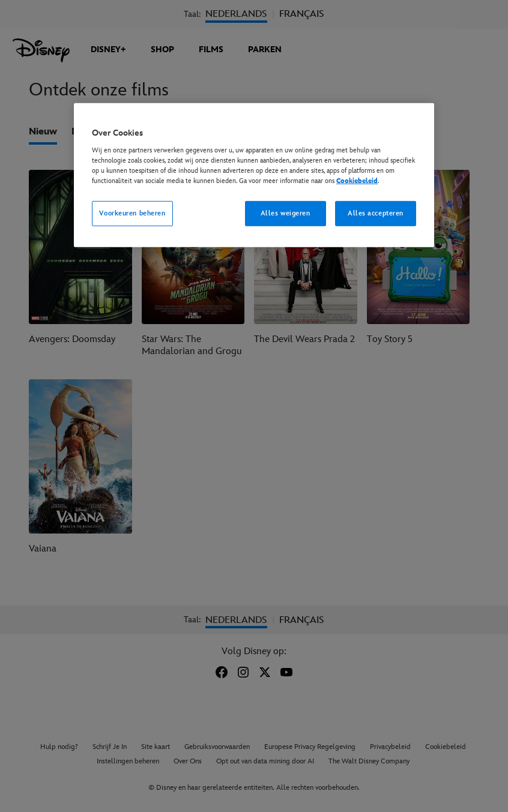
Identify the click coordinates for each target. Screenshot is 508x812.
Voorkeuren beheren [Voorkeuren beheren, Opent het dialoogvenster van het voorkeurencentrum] (132, 213)
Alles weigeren (286, 213)
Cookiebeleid (357, 181)
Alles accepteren (376, 213)
